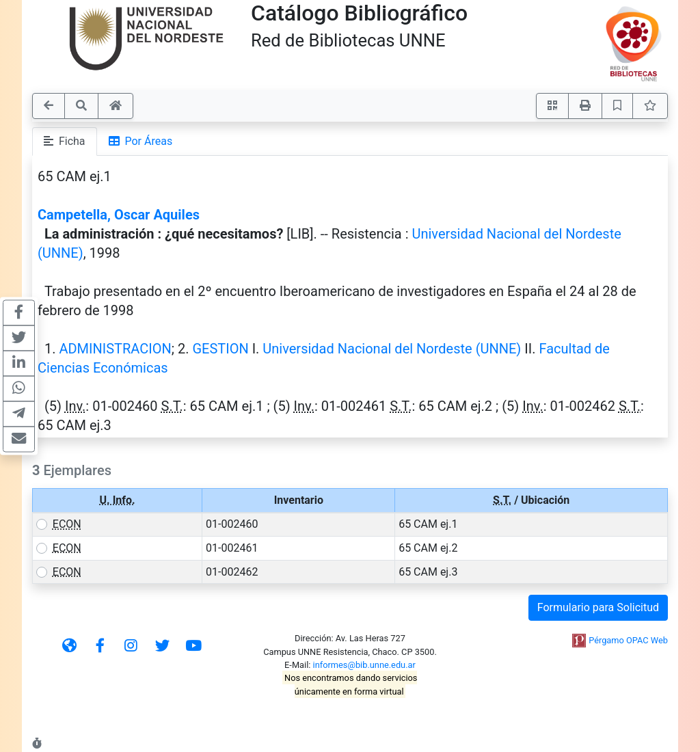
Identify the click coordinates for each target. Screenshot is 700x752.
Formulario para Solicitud (598, 607)
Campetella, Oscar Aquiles (119, 215)
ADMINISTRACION (115, 349)
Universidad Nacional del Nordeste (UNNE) (392, 349)
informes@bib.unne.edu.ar (364, 665)
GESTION (220, 349)
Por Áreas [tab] (141, 141)
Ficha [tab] (65, 141)
